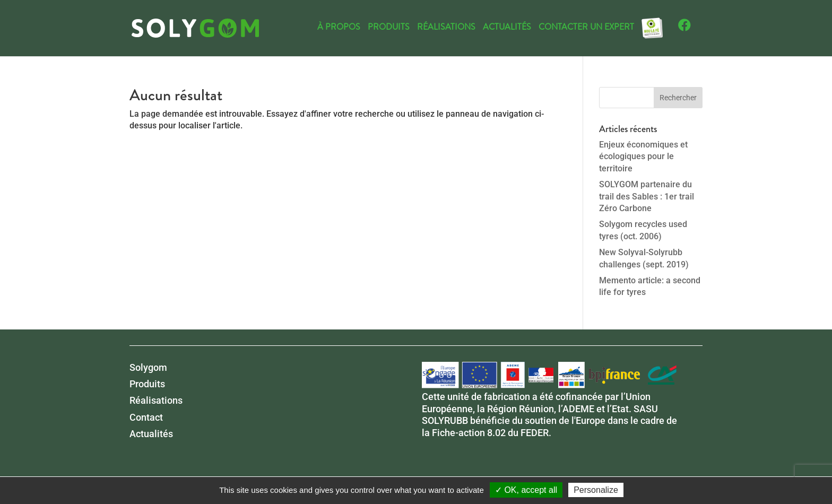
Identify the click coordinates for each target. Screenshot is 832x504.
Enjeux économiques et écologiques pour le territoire (643, 157)
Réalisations (446, 28)
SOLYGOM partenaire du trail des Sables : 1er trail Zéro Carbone (647, 196)
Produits (389, 28)
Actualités (507, 28)
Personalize (596, 490)
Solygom (148, 367)
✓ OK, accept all (526, 490)
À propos (339, 28)
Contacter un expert (586, 28)
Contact (146, 417)
